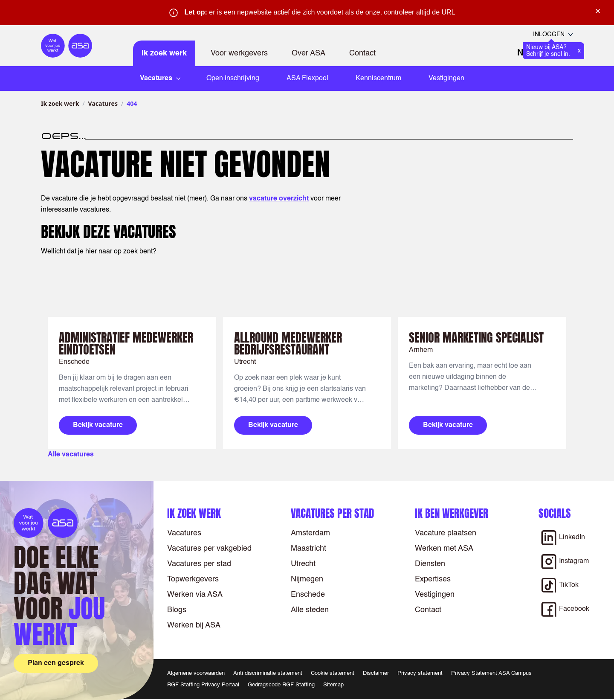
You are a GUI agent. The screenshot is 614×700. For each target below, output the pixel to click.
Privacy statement (420, 673)
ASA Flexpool (307, 78)
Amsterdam (310, 533)
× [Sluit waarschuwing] (598, 11)
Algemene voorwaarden (196, 673)
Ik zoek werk (164, 53)
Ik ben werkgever (452, 513)
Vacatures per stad (199, 564)
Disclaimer (376, 673)
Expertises (433, 579)
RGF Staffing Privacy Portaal (203, 685)
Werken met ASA (444, 549)
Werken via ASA (195, 595)
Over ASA (308, 53)
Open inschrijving (233, 78)
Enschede (308, 595)
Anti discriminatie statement (268, 673)
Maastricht (308, 549)
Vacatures (103, 103)
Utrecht (303, 564)
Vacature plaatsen (446, 533)
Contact (362, 53)
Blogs (177, 610)
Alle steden (310, 610)
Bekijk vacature (98, 425)
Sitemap (333, 685)
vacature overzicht (279, 199)
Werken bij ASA (194, 625)
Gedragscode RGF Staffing (281, 685)
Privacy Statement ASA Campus (491, 673)
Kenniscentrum (378, 78)
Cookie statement (333, 673)
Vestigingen (446, 78)
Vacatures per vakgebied (209, 549)
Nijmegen (307, 579)
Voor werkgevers (239, 53)
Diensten (430, 564)
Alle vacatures (71, 455)
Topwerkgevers (193, 579)
